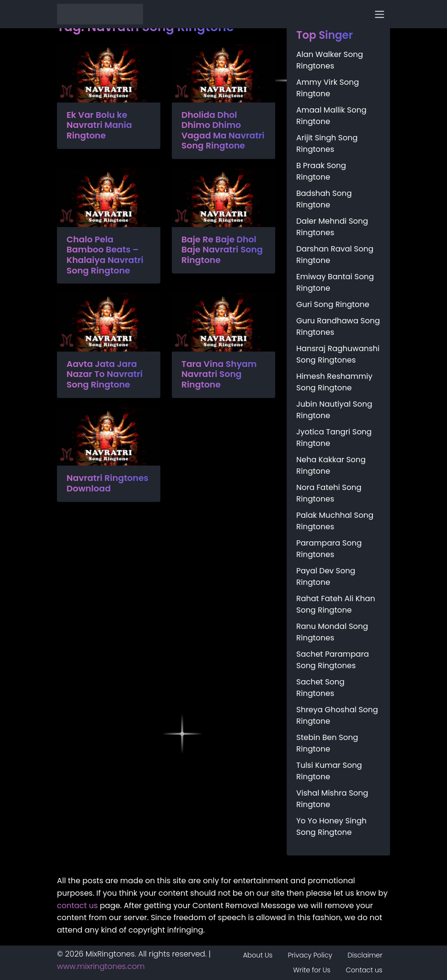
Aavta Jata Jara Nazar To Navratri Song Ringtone (105, 374)
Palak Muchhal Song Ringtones (335, 521)
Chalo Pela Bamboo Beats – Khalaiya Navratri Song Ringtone (105, 255)
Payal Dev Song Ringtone (326, 576)
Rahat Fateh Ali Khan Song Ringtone (336, 604)
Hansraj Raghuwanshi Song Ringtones (338, 354)
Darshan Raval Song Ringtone (335, 255)
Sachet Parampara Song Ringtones (333, 660)
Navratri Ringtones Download (107, 483)
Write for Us (312, 970)
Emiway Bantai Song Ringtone (335, 282)
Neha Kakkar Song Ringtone (331, 465)
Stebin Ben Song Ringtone (327, 743)
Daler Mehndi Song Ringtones (332, 227)
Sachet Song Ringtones (320, 688)
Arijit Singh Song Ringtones (327, 143)
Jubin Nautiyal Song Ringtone (334, 410)
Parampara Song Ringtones (329, 549)
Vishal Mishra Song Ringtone (332, 799)
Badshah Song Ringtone (324, 199)
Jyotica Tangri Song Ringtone (334, 438)
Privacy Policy (310, 955)
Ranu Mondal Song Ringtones (332, 632)
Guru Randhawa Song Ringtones (338, 326)
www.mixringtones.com (101, 966)
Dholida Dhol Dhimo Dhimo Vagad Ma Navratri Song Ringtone (223, 130)
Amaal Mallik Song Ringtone (331, 116)
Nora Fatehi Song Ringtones (329, 493)
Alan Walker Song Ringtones (330, 60)
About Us (258, 955)
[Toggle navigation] (380, 14)
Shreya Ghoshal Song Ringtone (337, 715)
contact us (77, 906)
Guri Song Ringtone (333, 304)
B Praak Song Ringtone (321, 171)
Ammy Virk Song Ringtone (328, 88)
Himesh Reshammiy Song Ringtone (334, 382)
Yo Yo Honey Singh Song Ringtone (331, 826)
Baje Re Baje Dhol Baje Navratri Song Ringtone (222, 250)
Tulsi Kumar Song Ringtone (329, 771)
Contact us (364, 970)
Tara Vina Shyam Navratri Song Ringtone (219, 374)
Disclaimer (365, 955)
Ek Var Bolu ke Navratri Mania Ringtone (99, 125)
